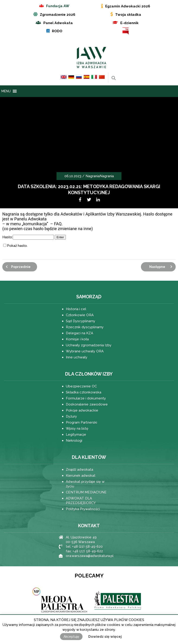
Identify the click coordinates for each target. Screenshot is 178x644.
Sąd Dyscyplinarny (81, 321)
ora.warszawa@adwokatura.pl (90, 556)
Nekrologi (74, 441)
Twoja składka (128, 15)
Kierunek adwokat (81, 476)
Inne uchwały (77, 357)
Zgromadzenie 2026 (58, 15)
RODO (57, 31)
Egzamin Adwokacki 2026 (128, 6)
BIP (126, 31)
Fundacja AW (58, 6)
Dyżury (71, 416)
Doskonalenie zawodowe (87, 404)
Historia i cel (76, 309)
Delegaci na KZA (79, 333)
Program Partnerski (81, 422)
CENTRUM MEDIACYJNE (86, 492)
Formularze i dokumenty (86, 398)
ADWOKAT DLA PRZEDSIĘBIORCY (81, 501)
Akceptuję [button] (71, 637)
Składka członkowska (84, 392)
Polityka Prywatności (83, 509)
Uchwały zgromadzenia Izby (89, 345)
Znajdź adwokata (79, 470)
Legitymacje (76, 435)
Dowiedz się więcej (105, 637)
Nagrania (93, 176)
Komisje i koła (77, 339)
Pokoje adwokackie (82, 410)
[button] (6, 91)
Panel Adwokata (58, 23)
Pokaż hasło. (17, 246)
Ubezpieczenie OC (81, 386)
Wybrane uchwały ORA (85, 351)
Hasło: (28, 237)
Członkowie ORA (80, 315)
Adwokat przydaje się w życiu (85, 484)
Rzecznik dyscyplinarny (85, 327)
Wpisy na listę (77, 428)
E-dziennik (129, 23)
